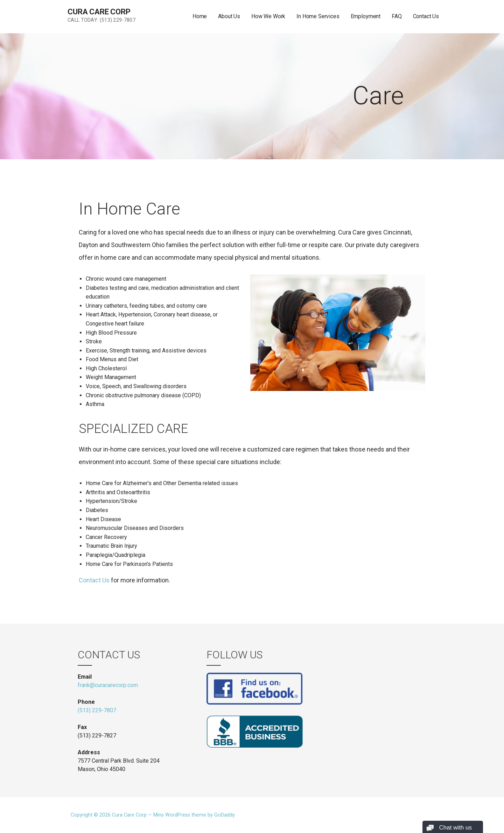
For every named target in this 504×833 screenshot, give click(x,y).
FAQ (397, 16)
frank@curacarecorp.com (108, 685)
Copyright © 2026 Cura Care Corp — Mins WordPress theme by (142, 815)
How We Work (268, 16)
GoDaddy (225, 815)
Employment (366, 16)
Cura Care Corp (99, 12)
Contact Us (426, 16)
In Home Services (318, 16)
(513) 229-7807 (97, 710)
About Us (229, 16)
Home (200, 16)
